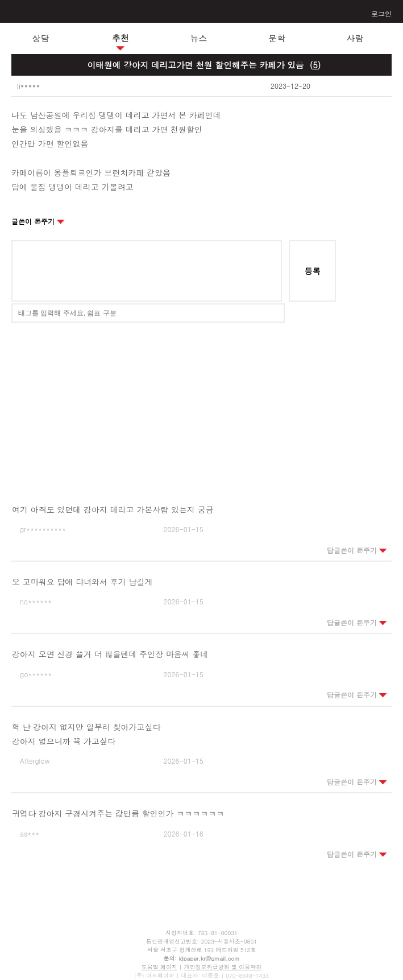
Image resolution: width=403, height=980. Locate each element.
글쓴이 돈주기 (38, 221)
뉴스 (199, 38)
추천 (121, 38)
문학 (277, 38)
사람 (355, 38)
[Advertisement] (202, 405)
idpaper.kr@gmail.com (209, 958)
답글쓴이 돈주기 (357, 550)
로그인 (381, 13)
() (315, 65)
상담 (41, 38)
